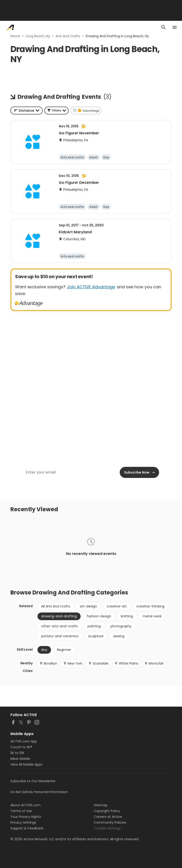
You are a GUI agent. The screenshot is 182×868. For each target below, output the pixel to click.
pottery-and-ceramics (60, 636)
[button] (56, 111)
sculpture (96, 636)
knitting (127, 616)
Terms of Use (21, 811)
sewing (119, 636)
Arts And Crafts (68, 36)
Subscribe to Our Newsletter (33, 781)
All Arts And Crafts (56, 606)
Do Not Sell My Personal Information (39, 792)
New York (73, 663)
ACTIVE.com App (24, 741)
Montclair (154, 663)
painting (94, 626)
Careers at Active (108, 817)
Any (44, 650)
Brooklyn (48, 663)
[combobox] (27, 111)
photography (121, 626)
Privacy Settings (23, 822)
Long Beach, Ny (38, 36)
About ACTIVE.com (25, 805)
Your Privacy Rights (26, 817)
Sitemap (101, 805)
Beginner (64, 650)
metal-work (152, 616)
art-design (88, 606)
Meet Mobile (20, 759)
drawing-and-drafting (59, 616)
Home (15, 36)
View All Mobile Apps (26, 764)
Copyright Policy (107, 811)
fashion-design (99, 616)
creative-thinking (150, 606)
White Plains (126, 663)
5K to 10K (17, 753)
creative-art (117, 606)
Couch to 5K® (21, 747)
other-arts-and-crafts (60, 626)
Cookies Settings (107, 828)
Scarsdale (98, 663)
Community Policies (110, 822)
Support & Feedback (27, 828)
